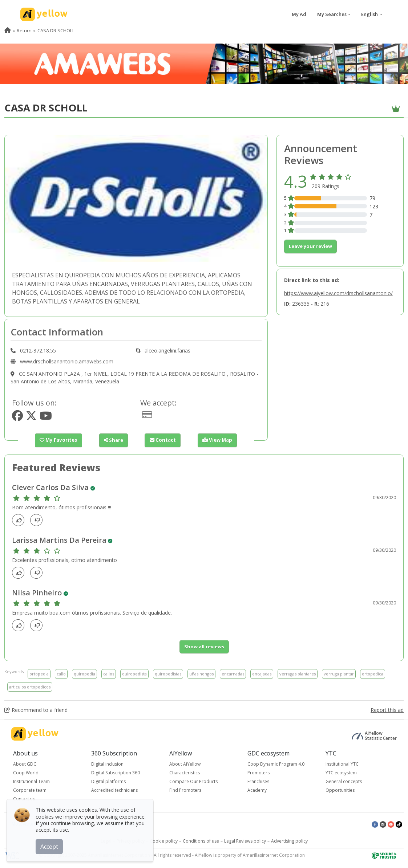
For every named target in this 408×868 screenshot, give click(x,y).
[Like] (20, 520)
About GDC (25, 764)
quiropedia (84, 674)
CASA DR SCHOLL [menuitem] (56, 30)
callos (109, 674)
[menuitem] (8, 30)
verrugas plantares (298, 674)
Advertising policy (289, 841)
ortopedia (39, 674)
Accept (50, 846)
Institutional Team (31, 781)
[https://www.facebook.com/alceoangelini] (17, 418)
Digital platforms (108, 781)
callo (61, 674)
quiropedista (134, 674)
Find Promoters (185, 790)
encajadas (262, 674)
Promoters (258, 773)
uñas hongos (201, 674)
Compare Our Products (193, 781)
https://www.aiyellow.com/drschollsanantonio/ (338, 293)
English (370, 14)
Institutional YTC (342, 764)
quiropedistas (168, 674)
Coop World (26, 773)
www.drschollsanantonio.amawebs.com (67, 361)
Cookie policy (164, 841)
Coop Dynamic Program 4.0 (276, 764)
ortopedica (373, 674)
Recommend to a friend (36, 710)
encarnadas (233, 674)
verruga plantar (339, 674)
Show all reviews (204, 647)
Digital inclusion (107, 764)
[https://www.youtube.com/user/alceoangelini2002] (46, 418)
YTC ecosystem (341, 773)
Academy (257, 790)
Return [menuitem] (24, 30)
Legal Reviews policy (245, 841)
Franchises (258, 781)
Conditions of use (201, 841)
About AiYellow (185, 764)
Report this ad (387, 710)
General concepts (344, 781)
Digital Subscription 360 (116, 773)
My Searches (332, 14)
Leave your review (310, 246)
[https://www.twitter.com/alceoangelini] (31, 418)
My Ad (299, 14)
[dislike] (38, 520)
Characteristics (185, 773)
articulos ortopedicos (30, 687)
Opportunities (340, 790)
